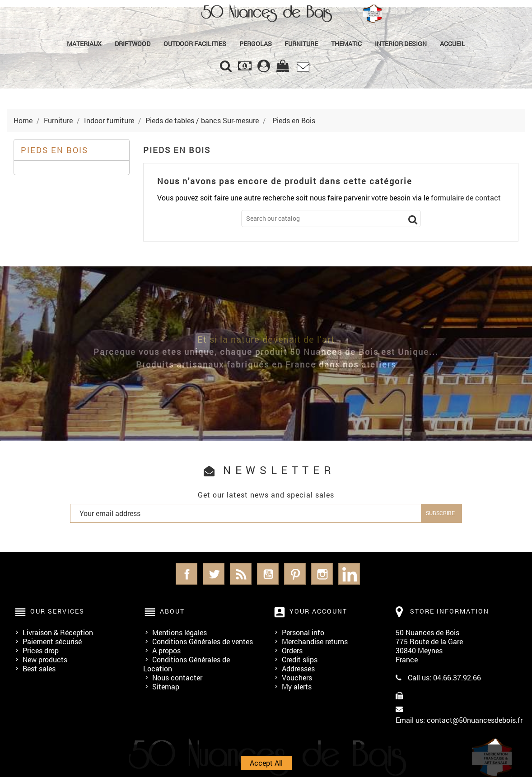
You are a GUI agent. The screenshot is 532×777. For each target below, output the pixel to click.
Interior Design (401, 44)
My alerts (297, 686)
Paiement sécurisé (52, 641)
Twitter (214, 574)
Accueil (453, 44)
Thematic (346, 44)
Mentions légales (180, 632)
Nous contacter (177, 677)
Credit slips (300, 659)
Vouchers (297, 677)
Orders (292, 650)
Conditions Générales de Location (187, 664)
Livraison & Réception (58, 632)
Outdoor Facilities (195, 44)
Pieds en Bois (54, 150)
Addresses (298, 668)
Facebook (187, 574)
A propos (166, 650)
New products (45, 659)
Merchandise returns (315, 641)
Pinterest (295, 574)
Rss (241, 574)
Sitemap (166, 686)
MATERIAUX (84, 44)
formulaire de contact (466, 198)
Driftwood (133, 44)
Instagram (322, 574)
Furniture (301, 44)
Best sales (39, 668)
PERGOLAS (256, 44)
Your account (318, 611)
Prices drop (41, 650)
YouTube (268, 574)
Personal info (303, 632)
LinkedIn (349, 574)
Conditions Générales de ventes (203, 641)
